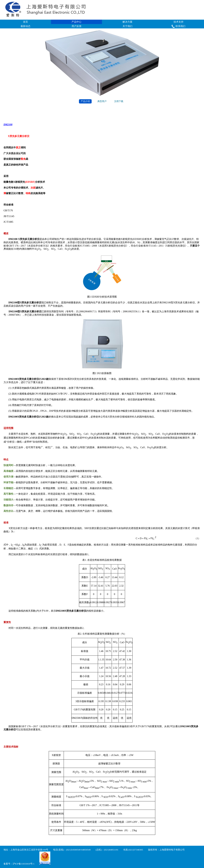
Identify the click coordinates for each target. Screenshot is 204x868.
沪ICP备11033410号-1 (24, 864)
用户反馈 (76, 26)
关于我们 (127, 26)
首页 (25, 22)
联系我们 (178, 26)
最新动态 (25, 26)
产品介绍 (85, 101)
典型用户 (102, 101)
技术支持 (178, 22)
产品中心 (76, 22)
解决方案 (127, 22)
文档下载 (119, 101)
